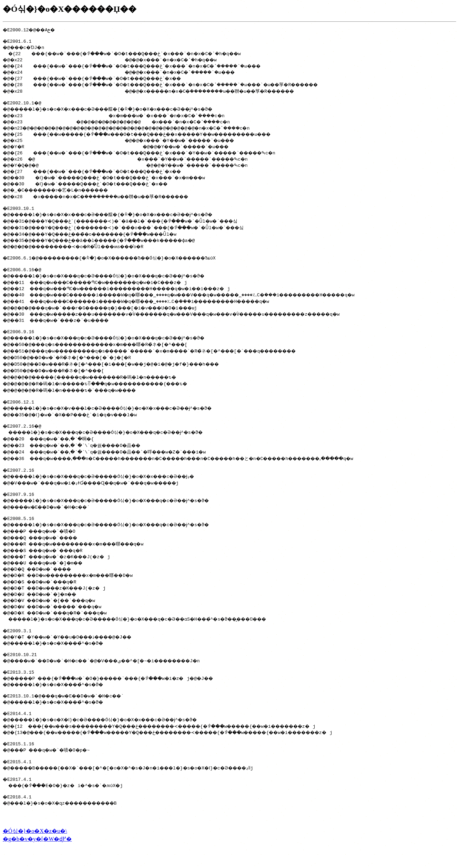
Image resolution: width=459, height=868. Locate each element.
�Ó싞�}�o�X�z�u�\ (35, 854)
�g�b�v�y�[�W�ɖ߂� (37, 862)
